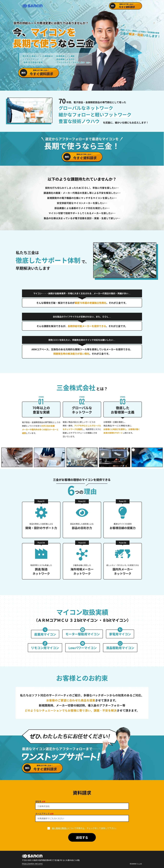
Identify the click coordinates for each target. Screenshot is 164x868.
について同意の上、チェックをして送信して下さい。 (82, 828)
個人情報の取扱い (60, 828)
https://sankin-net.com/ (32, 864)
